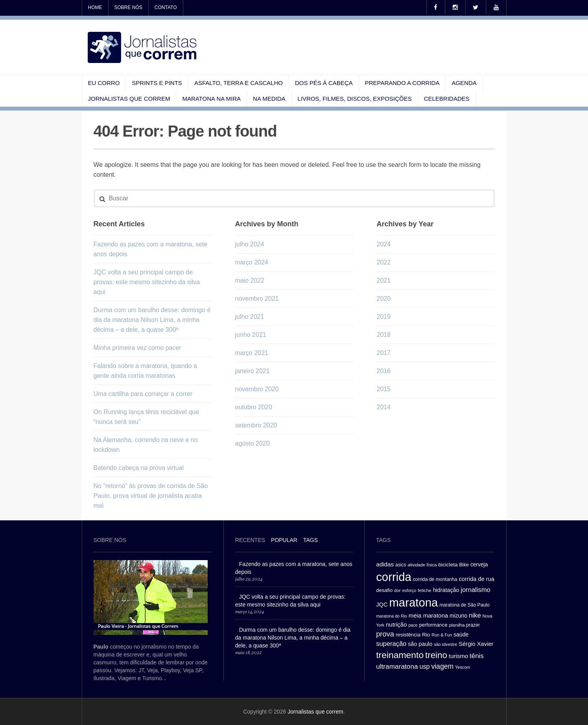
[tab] (250, 541)
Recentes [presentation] (250, 540)
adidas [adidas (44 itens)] (385, 564)
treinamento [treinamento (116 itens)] (400, 655)
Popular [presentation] (284, 540)
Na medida (269, 99)
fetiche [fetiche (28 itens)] (425, 590)
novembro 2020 (257, 389)
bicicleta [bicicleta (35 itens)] (448, 565)
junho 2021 (251, 335)
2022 (384, 262)
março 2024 (252, 262)
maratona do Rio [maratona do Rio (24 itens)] (392, 616)
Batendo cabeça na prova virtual (139, 468)
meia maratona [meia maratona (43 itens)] (428, 615)
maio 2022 (250, 280)
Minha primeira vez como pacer (137, 348)
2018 (384, 335)
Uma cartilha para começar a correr (143, 394)
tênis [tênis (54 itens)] (477, 656)
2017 (384, 353)
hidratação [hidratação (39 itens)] (446, 590)
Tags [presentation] (311, 540)
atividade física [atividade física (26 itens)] (422, 565)
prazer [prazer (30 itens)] (473, 625)
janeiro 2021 (253, 371)
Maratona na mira (211, 99)
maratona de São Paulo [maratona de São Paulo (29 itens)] (464, 605)
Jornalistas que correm (129, 99)
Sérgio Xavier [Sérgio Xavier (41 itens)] (476, 644)
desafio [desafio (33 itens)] (384, 590)
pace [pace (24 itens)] (413, 625)
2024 (384, 244)
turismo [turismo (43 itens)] (458, 656)
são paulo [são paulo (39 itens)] (420, 644)
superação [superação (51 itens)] (391, 644)
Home (95, 7)
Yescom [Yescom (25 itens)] (463, 667)
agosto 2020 (253, 443)
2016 (384, 371)
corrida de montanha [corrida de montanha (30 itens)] (435, 579)
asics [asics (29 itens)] (401, 565)
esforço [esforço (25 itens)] (409, 590)
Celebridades (447, 99)
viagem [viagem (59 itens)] (442, 666)
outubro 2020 (254, 407)
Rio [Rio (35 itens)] (426, 635)
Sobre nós (128, 7)
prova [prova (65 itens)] (385, 634)
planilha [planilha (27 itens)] (457, 625)
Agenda (464, 83)
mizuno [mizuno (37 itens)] (458, 616)
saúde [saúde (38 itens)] (461, 634)
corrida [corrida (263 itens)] (394, 577)
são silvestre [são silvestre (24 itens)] (445, 644)
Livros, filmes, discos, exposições (355, 99)
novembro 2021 (257, 299)
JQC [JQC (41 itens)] (382, 605)
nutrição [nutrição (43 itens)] (396, 624)
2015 (384, 389)
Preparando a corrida (402, 83)
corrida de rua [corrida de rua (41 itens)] (476, 579)
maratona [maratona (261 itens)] (413, 602)
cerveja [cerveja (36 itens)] (479, 565)
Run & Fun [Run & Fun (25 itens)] (442, 635)
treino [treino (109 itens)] (436, 655)
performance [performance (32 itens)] (433, 625)
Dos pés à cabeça (324, 83)
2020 (384, 299)
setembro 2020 (256, 425)
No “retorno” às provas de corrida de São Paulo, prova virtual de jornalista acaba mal (151, 496)
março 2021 (252, 353)
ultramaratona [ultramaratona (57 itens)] (397, 666)
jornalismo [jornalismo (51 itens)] (475, 590)
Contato (166, 7)
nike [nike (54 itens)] (475, 615)
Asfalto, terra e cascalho (239, 83)
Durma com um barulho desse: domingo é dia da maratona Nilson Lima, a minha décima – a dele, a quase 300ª (152, 320)
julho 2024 (250, 244)
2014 (384, 407)
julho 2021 (250, 317)
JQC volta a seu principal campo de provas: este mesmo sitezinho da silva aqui (147, 282)
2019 (384, 317)
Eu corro (104, 83)
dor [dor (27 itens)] (397, 590)
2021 (384, 280)
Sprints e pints (157, 83)
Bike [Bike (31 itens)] (464, 565)
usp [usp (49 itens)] (424, 666)
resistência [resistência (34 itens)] (408, 635)
